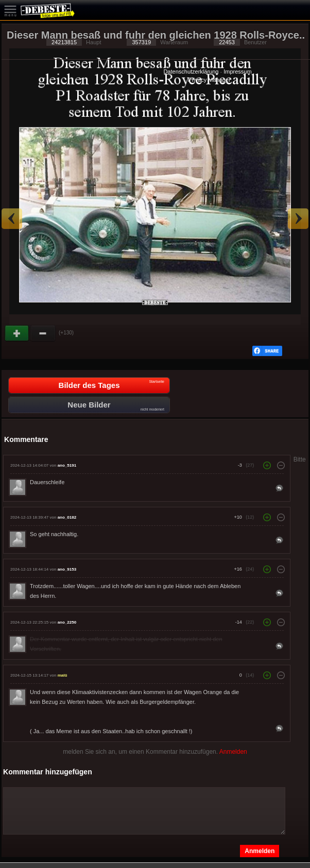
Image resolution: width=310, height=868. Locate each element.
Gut (18, 333)
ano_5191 (67, 465)
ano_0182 (67, 517)
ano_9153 (67, 569)
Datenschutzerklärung (191, 72)
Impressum (237, 72)
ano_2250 (67, 622)
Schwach (43, 333)
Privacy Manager (209, 80)
